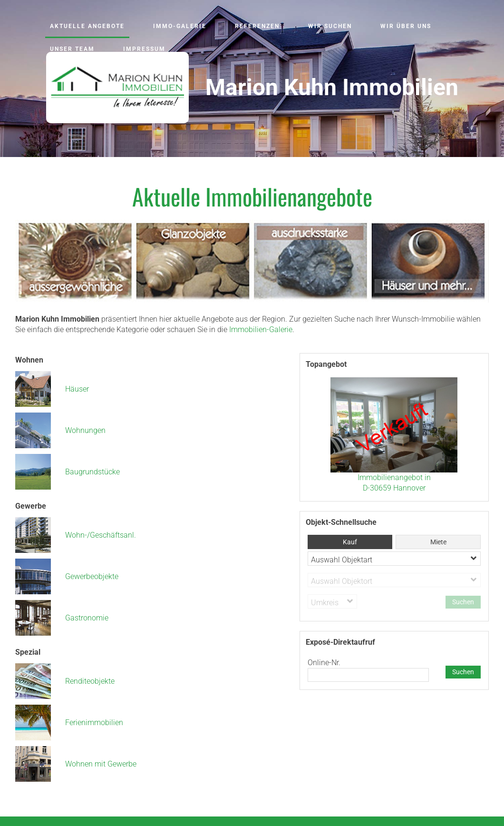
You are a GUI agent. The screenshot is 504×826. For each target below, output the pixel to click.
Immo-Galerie (180, 26)
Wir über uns (406, 26)
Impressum (144, 49)
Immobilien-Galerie (261, 329)
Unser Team (72, 49)
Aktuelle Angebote (87, 26)
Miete (438, 542)
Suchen (463, 672)
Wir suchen (330, 26)
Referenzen (257, 26)
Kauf (350, 542)
